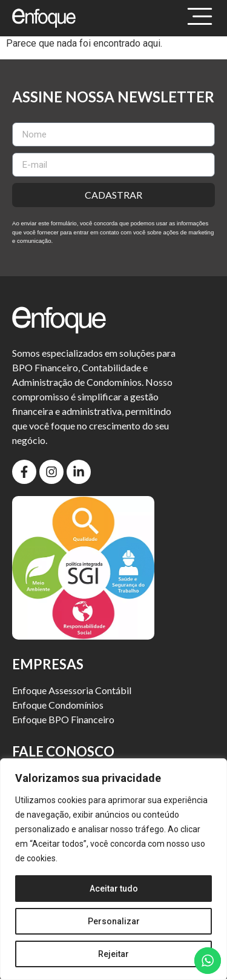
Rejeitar (113, 954)
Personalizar (114, 921)
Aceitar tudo (114, 889)
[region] (113, 869)
